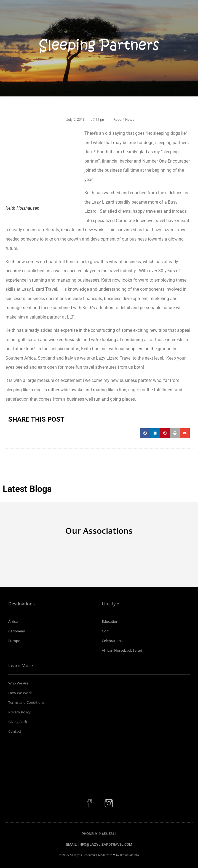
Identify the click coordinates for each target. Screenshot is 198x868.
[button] (145, 433)
